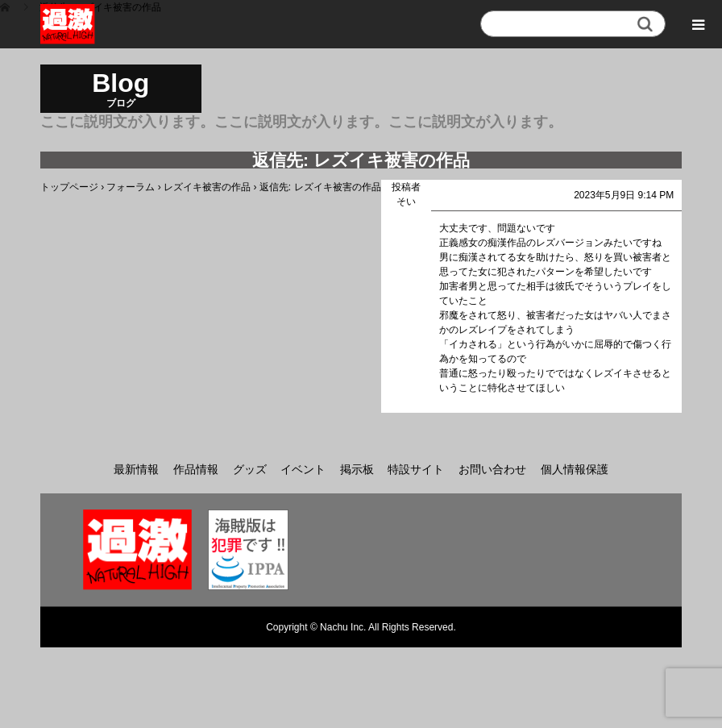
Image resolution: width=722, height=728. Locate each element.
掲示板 (357, 469)
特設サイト (416, 469)
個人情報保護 (575, 469)
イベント (303, 469)
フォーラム (131, 187)
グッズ (250, 469)
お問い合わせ (492, 469)
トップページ (69, 187)
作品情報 (196, 469)
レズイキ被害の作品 (207, 187)
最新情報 (136, 469)
